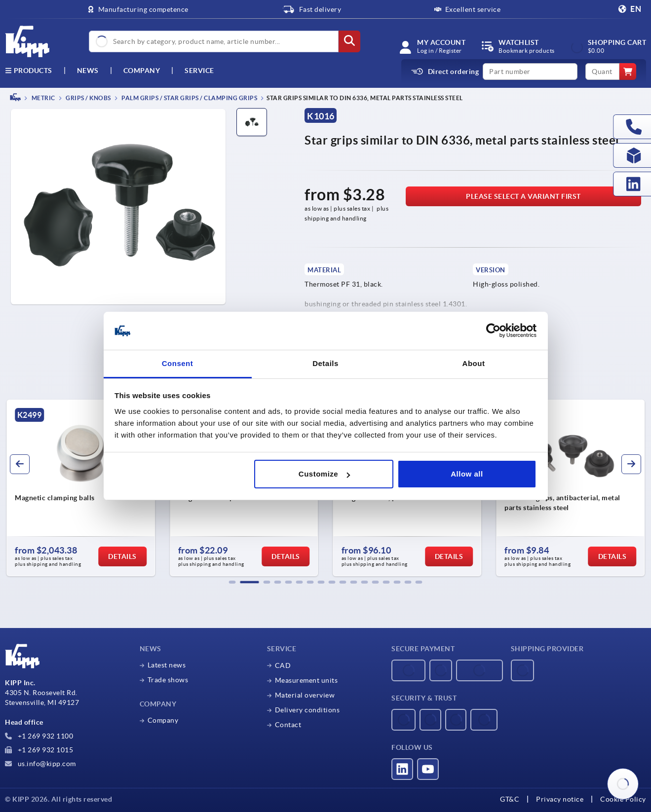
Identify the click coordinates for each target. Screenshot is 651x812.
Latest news (167, 665)
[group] (81, 488)
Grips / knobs (88, 98)
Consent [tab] (178, 363)
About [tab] (474, 363)
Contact (288, 725)
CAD (283, 665)
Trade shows (168, 680)
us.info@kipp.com (40, 764)
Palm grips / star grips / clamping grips (189, 98)
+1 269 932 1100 (39, 736)
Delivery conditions (307, 710)
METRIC (43, 98)
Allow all (467, 474)
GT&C (510, 799)
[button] (232, 582)
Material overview (305, 695)
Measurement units (306, 680)
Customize (324, 474)
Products (29, 71)
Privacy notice (560, 799)
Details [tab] (325, 363)
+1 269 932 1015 (39, 750)
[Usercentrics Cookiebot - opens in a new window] (493, 331)
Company (142, 71)
